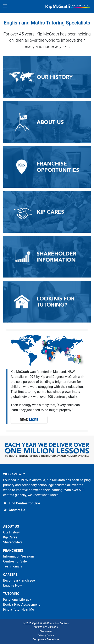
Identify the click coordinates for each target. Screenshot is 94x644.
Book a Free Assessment (21, 604)
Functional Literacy (17, 600)
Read (29, 420)
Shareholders (13, 542)
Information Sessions (19, 556)
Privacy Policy (46, 635)
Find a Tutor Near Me (19, 609)
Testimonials (13, 566)
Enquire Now (12, 585)
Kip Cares (10, 537)
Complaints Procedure (46, 639)
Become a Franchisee (19, 580)
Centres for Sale (15, 561)
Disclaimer (46, 631)
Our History (11, 532)
